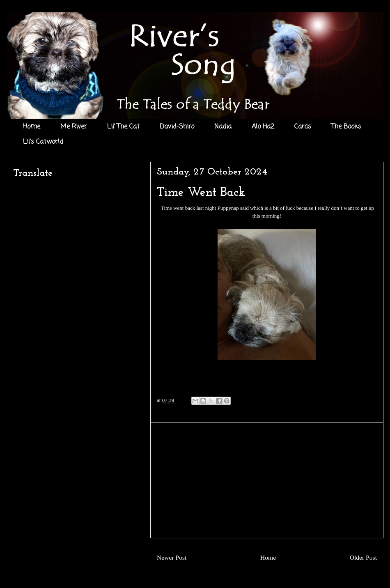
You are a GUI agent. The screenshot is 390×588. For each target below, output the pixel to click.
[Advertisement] (267, 480)
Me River (74, 127)
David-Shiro (177, 127)
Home (32, 127)
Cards (303, 127)
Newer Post (172, 557)
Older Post (363, 557)
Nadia (223, 127)
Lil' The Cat (123, 127)
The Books (346, 127)
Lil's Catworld (43, 142)
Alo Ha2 (263, 127)
